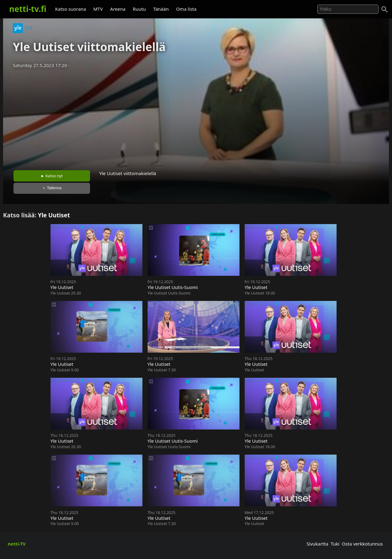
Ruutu (139, 9)
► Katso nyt (52, 176)
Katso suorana (71, 9)
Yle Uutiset (54, 215)
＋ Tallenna (52, 188)
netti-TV (17, 544)
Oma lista (186, 9)
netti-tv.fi (28, 9)
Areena (118, 9)
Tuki (335, 544)
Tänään (161, 9)
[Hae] (348, 9)
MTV (98, 9)
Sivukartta (317, 544)
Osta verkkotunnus (362, 544)
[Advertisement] (196, 117)
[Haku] (385, 9)
